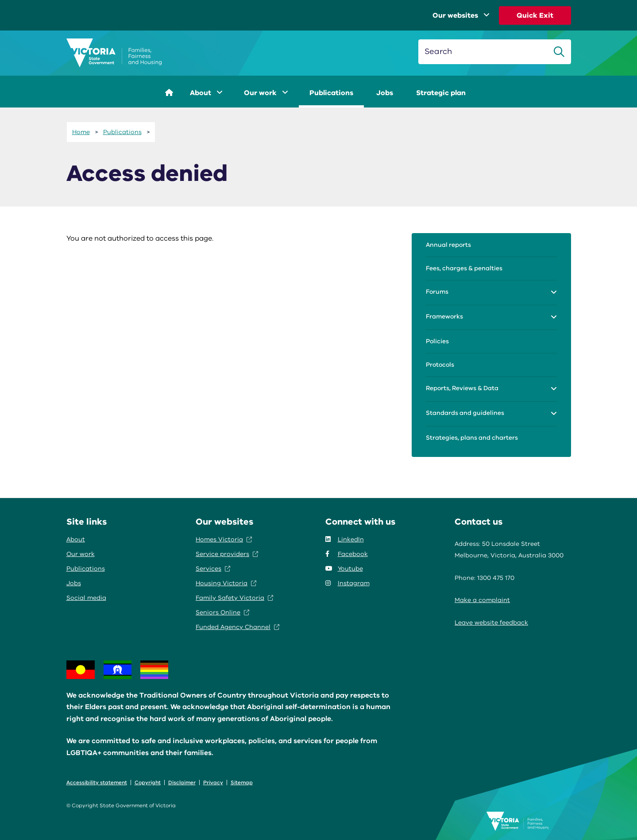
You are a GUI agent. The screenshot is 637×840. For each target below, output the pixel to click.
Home (81, 132)
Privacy (213, 782)
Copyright (148, 782)
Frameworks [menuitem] (444, 316)
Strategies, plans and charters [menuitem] (472, 438)
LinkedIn (345, 539)
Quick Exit (535, 15)
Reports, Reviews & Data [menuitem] (462, 388)
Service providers (227, 554)
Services (213, 569)
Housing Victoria (226, 583)
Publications (331, 93)
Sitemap (242, 782)
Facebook (347, 554)
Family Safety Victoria (234, 598)
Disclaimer (182, 782)
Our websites (461, 15)
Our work (266, 93)
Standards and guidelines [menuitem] (465, 413)
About (206, 93)
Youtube (344, 569)
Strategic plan (441, 93)
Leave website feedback (491, 623)
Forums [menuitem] (437, 292)
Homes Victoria (224, 539)
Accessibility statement (97, 782)
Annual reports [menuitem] (448, 245)
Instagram (347, 583)
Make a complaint (482, 600)
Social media (86, 598)
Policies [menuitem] (437, 341)
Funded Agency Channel (237, 627)
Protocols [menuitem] (440, 365)
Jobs (385, 93)
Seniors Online (222, 612)
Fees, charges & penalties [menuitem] (464, 268)
